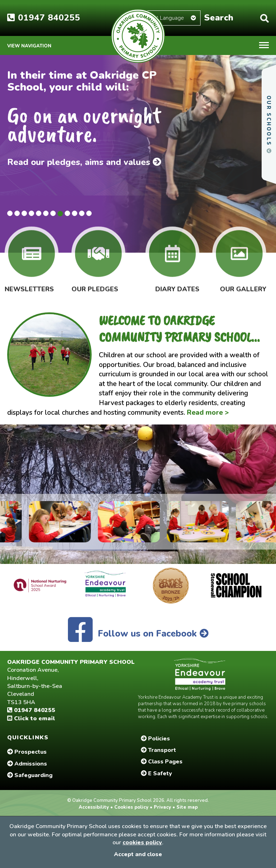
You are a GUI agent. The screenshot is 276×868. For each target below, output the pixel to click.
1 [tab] (10, 213)
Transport (158, 750)
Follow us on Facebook (138, 634)
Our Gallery (243, 284)
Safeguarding (30, 775)
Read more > (208, 413)
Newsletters (29, 284)
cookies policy (142, 842)
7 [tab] (53, 213)
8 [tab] (60, 214)
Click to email (31, 718)
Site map (186, 807)
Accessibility (95, 807)
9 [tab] (67, 213)
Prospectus (27, 752)
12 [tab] (89, 213)
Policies (155, 739)
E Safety (157, 773)
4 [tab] (31, 213)
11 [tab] (82, 213)
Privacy (162, 807)
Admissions (27, 764)
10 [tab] (75, 213)
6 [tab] (46, 213)
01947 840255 (44, 18)
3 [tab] (24, 213)
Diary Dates (177, 284)
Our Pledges (95, 284)
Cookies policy (131, 807)
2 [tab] (17, 213)
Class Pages (162, 762)
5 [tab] (39, 213)
